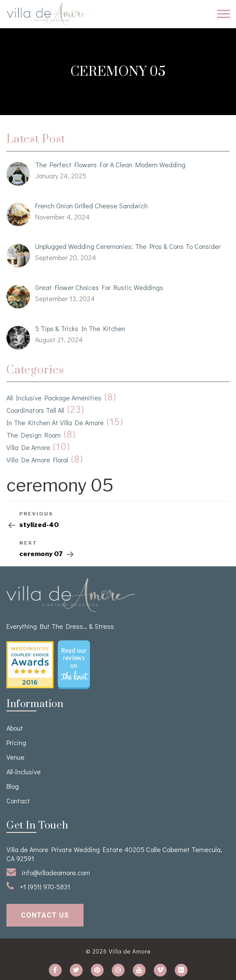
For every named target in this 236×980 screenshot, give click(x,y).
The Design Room (34, 435)
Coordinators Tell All (35, 410)
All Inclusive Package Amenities (54, 398)
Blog (13, 786)
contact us (45, 915)
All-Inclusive (24, 771)
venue (15, 757)
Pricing (16, 742)
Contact (18, 801)
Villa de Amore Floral (37, 460)
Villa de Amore (28, 447)
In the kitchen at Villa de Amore (55, 422)
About (15, 728)
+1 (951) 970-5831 (38, 886)
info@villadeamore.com (48, 872)
